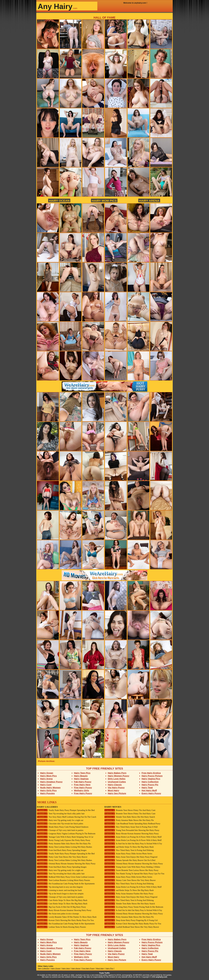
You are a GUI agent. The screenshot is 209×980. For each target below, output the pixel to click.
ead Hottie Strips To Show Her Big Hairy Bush (129, 847)
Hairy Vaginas (81, 779)
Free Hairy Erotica (151, 773)
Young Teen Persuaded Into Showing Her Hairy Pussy (132, 830)
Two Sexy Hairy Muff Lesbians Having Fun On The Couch (66, 817)
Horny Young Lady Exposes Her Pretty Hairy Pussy (63, 840)
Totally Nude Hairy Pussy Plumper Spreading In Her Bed (66, 810)
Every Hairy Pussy (151, 793)
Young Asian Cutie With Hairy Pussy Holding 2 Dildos (132, 867)
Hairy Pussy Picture (152, 776)
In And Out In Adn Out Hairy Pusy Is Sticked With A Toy (133, 844)
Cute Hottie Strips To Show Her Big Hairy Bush (62, 900)
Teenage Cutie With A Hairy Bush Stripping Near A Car (65, 837)
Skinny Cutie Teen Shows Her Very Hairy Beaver (130, 880)
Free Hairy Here (82, 785)
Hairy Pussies (48, 793)
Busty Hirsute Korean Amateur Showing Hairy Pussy (64, 910)
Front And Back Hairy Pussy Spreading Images (62, 850)
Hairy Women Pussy (119, 776)
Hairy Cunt (46, 785)
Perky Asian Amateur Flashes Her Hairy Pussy (129, 894)
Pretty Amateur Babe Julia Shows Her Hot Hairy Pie (64, 844)
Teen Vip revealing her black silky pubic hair (61, 814)
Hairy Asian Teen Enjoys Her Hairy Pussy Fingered (131, 857)
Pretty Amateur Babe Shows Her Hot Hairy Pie (129, 820)
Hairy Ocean (59, 201)
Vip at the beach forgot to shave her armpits (60, 894)
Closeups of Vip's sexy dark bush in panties (60, 830)
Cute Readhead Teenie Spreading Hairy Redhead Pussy (132, 824)
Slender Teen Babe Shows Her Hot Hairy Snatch (130, 817)
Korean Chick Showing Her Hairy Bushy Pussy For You (65, 920)
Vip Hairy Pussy (116, 787)
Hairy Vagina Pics (151, 779)
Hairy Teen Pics (82, 773)
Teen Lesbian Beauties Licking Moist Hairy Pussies (63, 880)
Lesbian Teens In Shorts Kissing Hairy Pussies (61, 927)
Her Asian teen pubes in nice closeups (58, 914)
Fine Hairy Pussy (83, 787)
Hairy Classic (115, 785)
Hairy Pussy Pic (150, 785)
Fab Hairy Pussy (83, 782)
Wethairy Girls (82, 790)
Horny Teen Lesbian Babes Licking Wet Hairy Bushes (64, 847)
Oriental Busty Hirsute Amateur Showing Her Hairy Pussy (66, 864)
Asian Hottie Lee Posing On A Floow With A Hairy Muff (133, 837)
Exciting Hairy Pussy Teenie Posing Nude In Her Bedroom (134, 907)
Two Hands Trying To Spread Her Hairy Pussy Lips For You (134, 874)
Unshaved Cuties (117, 782)
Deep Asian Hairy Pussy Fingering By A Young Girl (131, 920)
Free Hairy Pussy (83, 793)
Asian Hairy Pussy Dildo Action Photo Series (128, 854)
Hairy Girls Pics (48, 790)
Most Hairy (114, 790)
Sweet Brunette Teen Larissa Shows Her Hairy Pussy (131, 870)
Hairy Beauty (81, 776)
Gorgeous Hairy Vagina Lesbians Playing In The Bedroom (66, 834)
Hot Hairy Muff (149, 790)
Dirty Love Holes (117, 779)
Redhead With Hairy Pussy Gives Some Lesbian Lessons (66, 877)
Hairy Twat (147, 787)
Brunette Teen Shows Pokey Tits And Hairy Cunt (130, 810)
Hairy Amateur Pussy (51, 782)
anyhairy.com (162, 977)
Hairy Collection (150, 782)
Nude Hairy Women (50, 787)
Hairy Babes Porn (117, 773)
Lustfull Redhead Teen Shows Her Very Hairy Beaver (132, 927)
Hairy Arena (149, 201)
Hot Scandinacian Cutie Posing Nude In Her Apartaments (66, 884)
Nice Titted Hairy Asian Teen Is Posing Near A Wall (131, 827)
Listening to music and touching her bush (59, 890)
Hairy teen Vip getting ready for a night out (60, 820)
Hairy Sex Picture (117, 793)
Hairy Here (66, 968)
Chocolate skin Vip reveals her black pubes (60, 824)
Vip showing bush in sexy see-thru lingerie (60, 887)
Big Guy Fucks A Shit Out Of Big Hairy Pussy (61, 907)
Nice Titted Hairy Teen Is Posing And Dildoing (129, 850)
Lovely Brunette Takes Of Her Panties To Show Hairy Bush (67, 917)
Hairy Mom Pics (104, 201)
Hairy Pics (110, 968)
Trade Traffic (105, 973)
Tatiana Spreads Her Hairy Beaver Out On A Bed (130, 860)
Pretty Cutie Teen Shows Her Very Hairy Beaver (62, 857)
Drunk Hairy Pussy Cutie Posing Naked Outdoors (63, 827)
